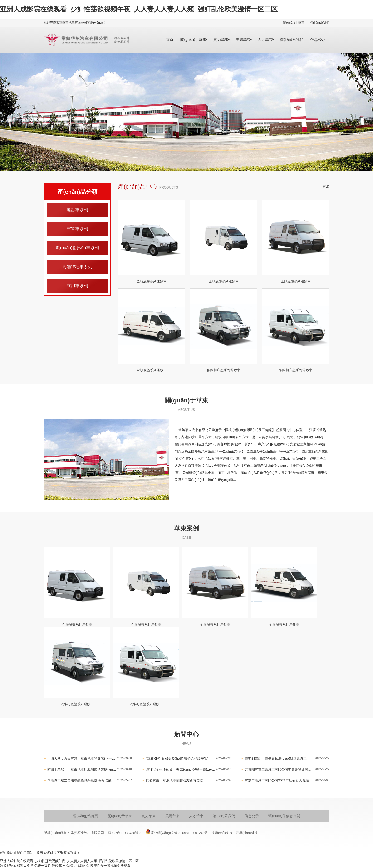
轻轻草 (57, 866)
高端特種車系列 (77, 267)
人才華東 (265, 40)
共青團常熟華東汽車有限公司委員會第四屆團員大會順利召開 (287, 769)
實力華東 (221, 40)
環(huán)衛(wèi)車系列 (77, 248)
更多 (326, 187)
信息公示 (318, 40)
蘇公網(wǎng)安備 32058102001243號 (177, 832)
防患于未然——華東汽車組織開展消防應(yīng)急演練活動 (90, 769)
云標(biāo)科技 (247, 833)
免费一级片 (43, 866)
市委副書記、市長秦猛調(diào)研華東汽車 (287, 759)
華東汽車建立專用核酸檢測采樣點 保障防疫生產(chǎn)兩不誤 (90, 780)
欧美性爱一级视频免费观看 (110, 866)
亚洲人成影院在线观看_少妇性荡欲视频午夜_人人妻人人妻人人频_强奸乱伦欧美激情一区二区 (139, 9)
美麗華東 (243, 40)
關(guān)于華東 (294, 22)
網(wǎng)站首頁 (85, 816)
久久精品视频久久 (76, 866)
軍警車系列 (77, 229)
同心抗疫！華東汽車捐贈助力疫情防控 (188, 780)
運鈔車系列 (77, 210)
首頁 (170, 40)
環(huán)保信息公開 (284, 816)
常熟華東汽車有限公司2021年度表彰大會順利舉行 (287, 780)
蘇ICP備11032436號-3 (125, 833)
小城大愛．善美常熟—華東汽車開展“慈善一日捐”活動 (90, 759)
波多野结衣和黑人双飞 (17, 866)
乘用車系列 (77, 286)
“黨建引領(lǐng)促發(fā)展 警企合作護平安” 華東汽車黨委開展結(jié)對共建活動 (188, 759)
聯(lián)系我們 (320, 22)
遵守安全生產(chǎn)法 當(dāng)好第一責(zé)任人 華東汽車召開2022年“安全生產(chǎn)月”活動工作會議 (188, 769)
